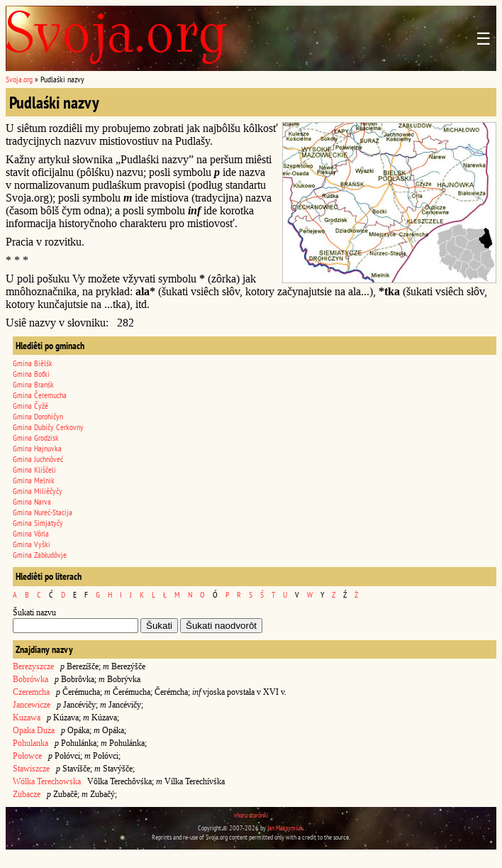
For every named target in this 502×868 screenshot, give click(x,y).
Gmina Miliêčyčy (38, 491)
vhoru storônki (251, 815)
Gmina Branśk (33, 384)
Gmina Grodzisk (36, 438)
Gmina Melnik (34, 480)
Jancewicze (32, 705)
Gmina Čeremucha (40, 395)
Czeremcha (31, 692)
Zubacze (27, 794)
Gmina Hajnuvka (37, 448)
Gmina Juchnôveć (38, 459)
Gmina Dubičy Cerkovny (48, 427)
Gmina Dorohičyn (38, 416)
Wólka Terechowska (47, 781)
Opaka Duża (34, 730)
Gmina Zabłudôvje (40, 555)
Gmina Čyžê (30, 406)
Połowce (27, 756)
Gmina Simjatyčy (38, 523)
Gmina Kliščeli (34, 469)
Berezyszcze (33, 666)
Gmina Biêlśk (33, 363)
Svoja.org (19, 79)
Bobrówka (30, 679)
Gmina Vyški (32, 544)
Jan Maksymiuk (285, 828)
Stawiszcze (31, 769)
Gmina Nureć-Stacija (43, 512)
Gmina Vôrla (31, 533)
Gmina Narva (32, 501)
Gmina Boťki (31, 374)
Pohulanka (30, 743)
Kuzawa (27, 718)
